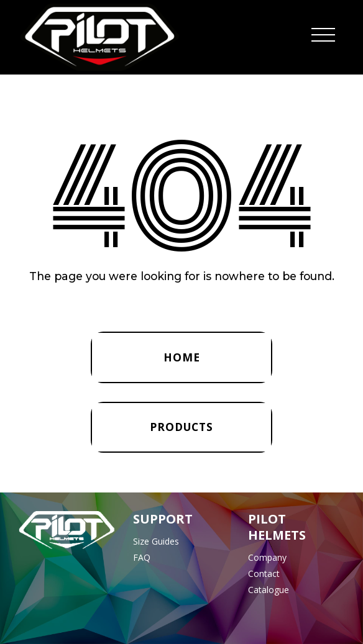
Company (267, 557)
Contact (264, 574)
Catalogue (269, 590)
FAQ (142, 557)
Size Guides (156, 541)
